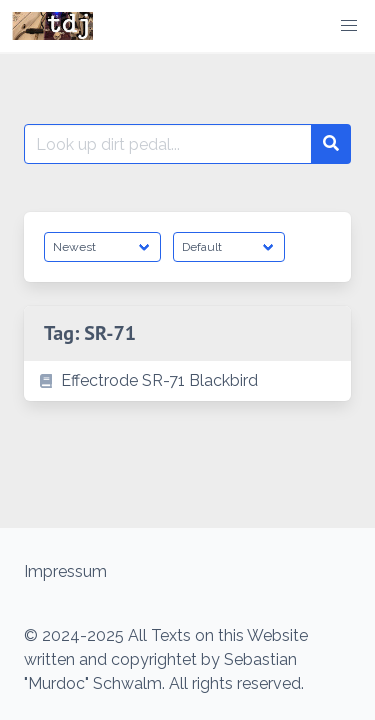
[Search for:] (168, 144)
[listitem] (187, 381)
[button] (349, 26)
